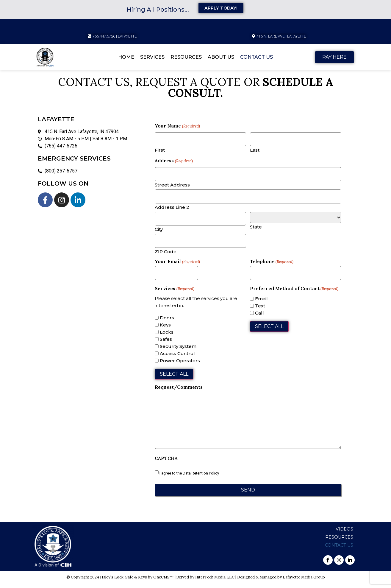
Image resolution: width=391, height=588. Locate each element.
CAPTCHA (166, 463)
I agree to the (189, 478)
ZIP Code (166, 255)
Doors (167, 323)
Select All (174, 379)
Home (126, 57)
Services (152, 57)
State (256, 229)
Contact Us (257, 57)
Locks (167, 337)
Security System (178, 351)
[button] (279, 36)
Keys (165, 330)
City (159, 232)
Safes (166, 344)
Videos (344, 533)
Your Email (177, 265)
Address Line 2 (172, 210)
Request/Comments (179, 392)
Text (260, 311)
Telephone (272, 265)
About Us (221, 57)
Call (259, 318)
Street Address (172, 187)
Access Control (177, 358)
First (160, 151)
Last (255, 151)
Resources (186, 57)
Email (261, 304)
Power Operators (180, 366)
